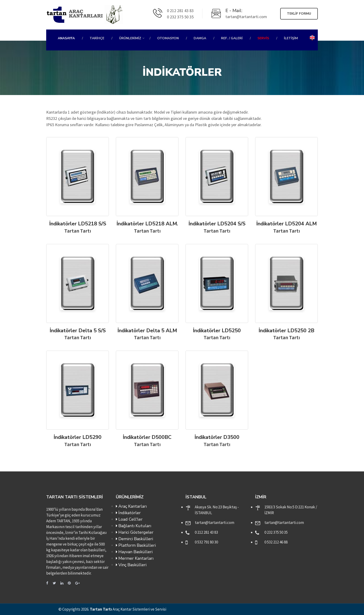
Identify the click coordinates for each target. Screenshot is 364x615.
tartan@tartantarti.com (214, 523)
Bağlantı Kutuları (133, 526)
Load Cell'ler (129, 519)
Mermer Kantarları (135, 558)
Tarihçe (97, 38)
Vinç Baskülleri (131, 565)
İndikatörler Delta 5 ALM (147, 331)
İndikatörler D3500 (217, 437)
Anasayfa (66, 38)
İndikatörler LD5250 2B (286, 331)
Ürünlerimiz (130, 38)
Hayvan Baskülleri (134, 552)
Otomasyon (168, 38)
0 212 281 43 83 (206, 532)
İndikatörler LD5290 (78, 437)
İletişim (291, 38)
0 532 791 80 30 (206, 542)
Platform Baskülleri (136, 545)
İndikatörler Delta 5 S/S (78, 331)
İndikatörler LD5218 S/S (78, 224)
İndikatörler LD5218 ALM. (147, 224)
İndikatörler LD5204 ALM (286, 224)
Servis (263, 38)
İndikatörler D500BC (147, 437)
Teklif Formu (299, 14)
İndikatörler (128, 513)
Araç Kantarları (131, 506)
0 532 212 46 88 (276, 542)
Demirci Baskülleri (134, 539)
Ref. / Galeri (232, 38)
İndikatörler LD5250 (217, 331)
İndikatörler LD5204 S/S (217, 224)
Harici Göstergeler (135, 532)
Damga (200, 38)
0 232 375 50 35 (276, 532)
